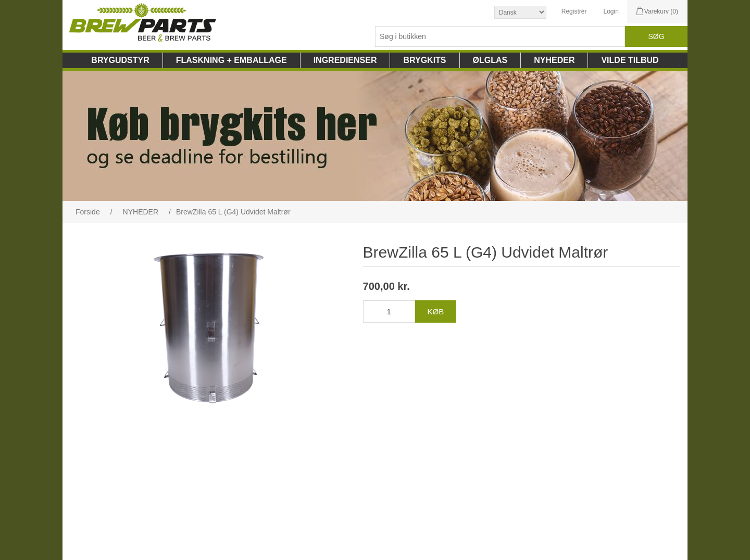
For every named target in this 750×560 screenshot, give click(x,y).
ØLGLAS (490, 60)
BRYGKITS (424, 60)
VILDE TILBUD (630, 60)
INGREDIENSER (345, 60)
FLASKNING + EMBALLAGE (232, 60)
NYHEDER (554, 60)
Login (611, 11)
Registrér (574, 11)
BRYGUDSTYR (120, 60)
